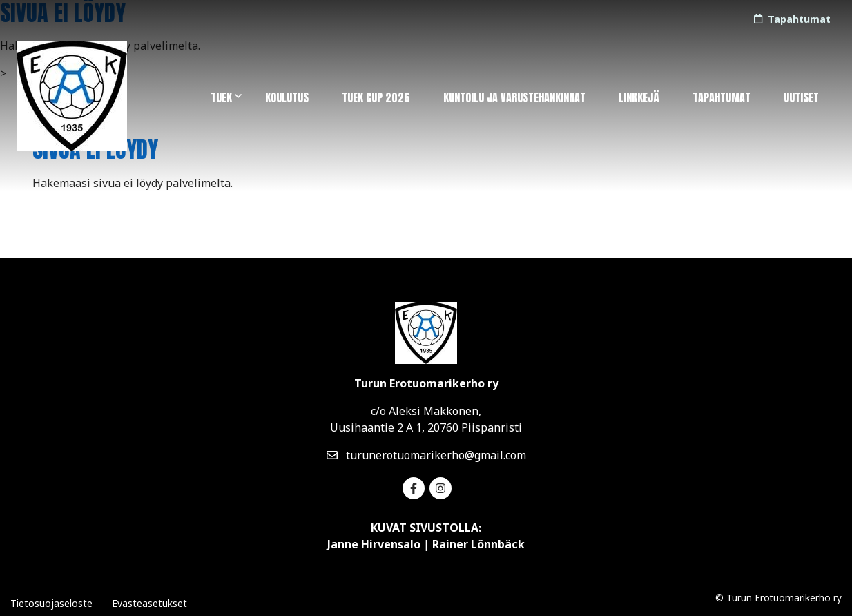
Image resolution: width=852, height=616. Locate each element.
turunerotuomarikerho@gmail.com (426, 455)
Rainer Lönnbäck (478, 544)
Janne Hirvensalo (374, 544)
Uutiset (801, 97)
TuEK (221, 97)
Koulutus (287, 97)
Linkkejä (639, 97)
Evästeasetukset (149, 603)
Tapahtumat (722, 97)
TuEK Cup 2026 (376, 97)
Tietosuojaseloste (51, 603)
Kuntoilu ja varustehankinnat (514, 97)
